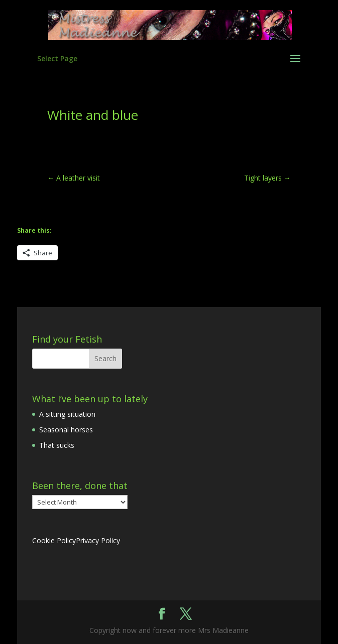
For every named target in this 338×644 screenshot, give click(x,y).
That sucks (57, 445)
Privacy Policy (98, 540)
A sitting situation (67, 414)
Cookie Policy (54, 540)
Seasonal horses (66, 430)
